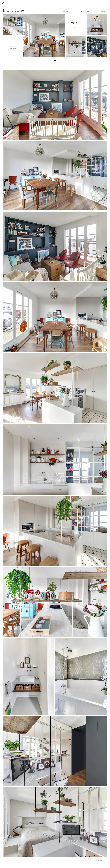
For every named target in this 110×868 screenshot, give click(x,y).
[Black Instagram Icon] (3, 3)
